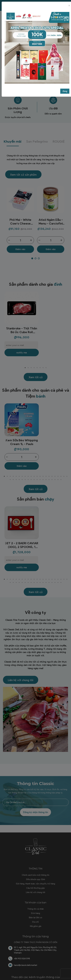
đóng (65, 91)
